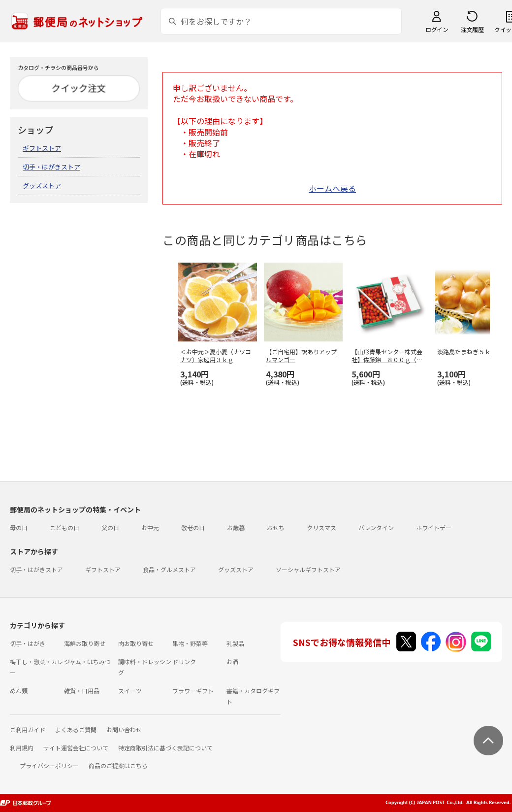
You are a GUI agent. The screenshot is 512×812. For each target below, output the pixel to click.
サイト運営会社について (76, 748)
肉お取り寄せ (136, 643)
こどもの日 (64, 527)
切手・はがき (28, 643)
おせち (276, 527)
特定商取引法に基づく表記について (165, 748)
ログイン (437, 29)
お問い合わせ (124, 729)
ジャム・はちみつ (87, 661)
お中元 (150, 527)
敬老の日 (193, 527)
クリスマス (321, 527)
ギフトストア (42, 148)
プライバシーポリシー (49, 765)
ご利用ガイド (28, 729)
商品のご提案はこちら (118, 765)
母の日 (19, 527)
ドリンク (184, 661)
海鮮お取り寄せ (85, 643)
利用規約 (22, 748)
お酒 (232, 661)
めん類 (19, 691)
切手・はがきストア (51, 167)
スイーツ (130, 691)
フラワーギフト (193, 691)
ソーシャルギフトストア (308, 569)
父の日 (110, 527)
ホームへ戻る (332, 188)
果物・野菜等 (190, 643)
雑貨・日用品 (82, 691)
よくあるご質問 (76, 729)
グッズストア (42, 186)
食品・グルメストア (169, 569)
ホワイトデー (434, 527)
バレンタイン (376, 527)
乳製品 (235, 643)
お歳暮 (236, 527)
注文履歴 (472, 29)
